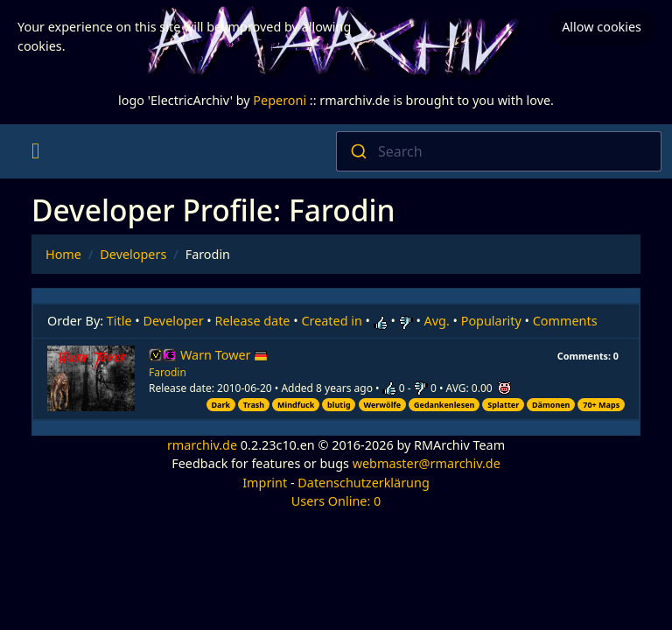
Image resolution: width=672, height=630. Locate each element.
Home (63, 254)
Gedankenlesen (444, 405)
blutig (339, 405)
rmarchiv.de (202, 445)
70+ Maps (601, 405)
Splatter (503, 405)
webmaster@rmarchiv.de (427, 463)
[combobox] (499, 151)
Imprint (265, 483)
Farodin (168, 372)
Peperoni (280, 100)
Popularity (491, 321)
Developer (174, 321)
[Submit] (357, 151)
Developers (133, 254)
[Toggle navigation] (35, 151)
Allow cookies (602, 27)
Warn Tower (224, 355)
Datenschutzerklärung (363, 483)
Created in (331, 321)
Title (119, 321)
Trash (254, 405)
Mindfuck (296, 405)
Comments (565, 321)
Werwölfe (382, 405)
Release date (253, 321)
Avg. (437, 321)
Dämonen (551, 405)
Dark (220, 405)
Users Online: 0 (336, 501)
